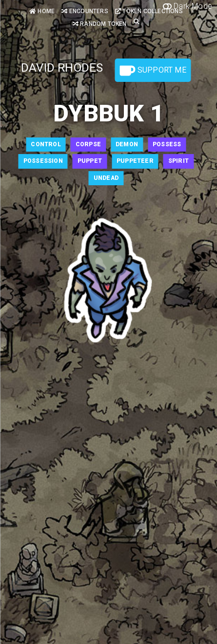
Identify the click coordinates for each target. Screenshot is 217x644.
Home (42, 11)
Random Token (100, 24)
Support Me (153, 71)
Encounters (85, 11)
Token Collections (149, 11)
